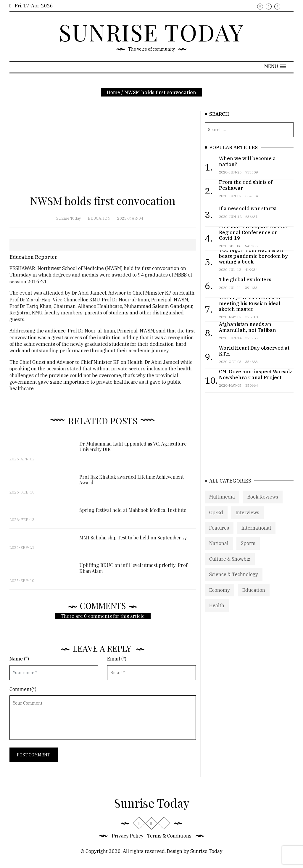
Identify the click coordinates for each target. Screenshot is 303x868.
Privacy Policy (128, 836)
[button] (275, 66)
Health (217, 613)
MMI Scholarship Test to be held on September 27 (133, 542)
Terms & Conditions (169, 836)
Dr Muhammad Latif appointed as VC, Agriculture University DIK (133, 451)
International (256, 536)
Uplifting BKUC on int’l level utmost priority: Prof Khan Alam (133, 573)
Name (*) (19, 659)
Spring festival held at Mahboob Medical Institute (133, 515)
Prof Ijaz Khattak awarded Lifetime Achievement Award (132, 484)
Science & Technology (234, 582)
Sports (248, 552)
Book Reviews (263, 505)
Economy (220, 598)
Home (113, 92)
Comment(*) (23, 689)
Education (99, 218)
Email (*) (117, 659)
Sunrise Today (69, 218)
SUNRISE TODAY (151, 32)
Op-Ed (216, 520)
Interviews (247, 520)
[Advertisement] (103, 153)
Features (219, 536)
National (219, 552)
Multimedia (222, 505)
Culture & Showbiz (230, 567)
